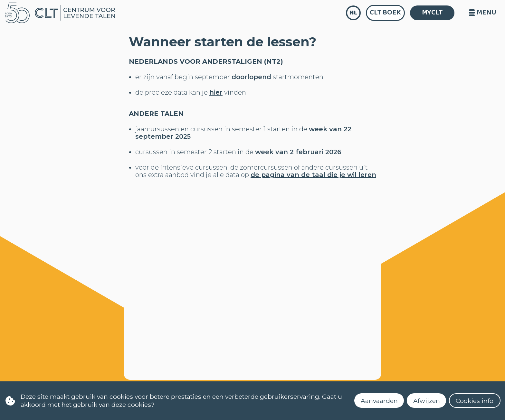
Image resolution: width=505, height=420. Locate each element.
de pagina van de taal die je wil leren (313, 175)
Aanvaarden (379, 401)
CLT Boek (385, 13)
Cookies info (475, 401)
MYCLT (432, 13)
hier (216, 92)
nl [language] (353, 13)
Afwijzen (427, 401)
